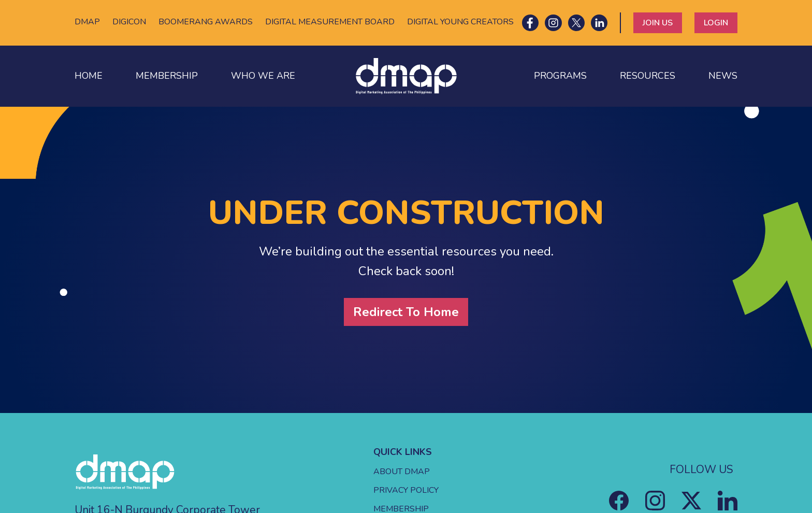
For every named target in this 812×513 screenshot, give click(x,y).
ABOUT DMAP (402, 472)
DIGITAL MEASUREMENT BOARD (330, 22)
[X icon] (576, 23)
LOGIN (716, 23)
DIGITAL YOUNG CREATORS (460, 22)
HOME (89, 76)
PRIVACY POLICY (406, 490)
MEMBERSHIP (167, 76)
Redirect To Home (406, 312)
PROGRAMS (560, 76)
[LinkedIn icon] (599, 23)
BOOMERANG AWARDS (206, 22)
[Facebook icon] (530, 23)
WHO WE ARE (263, 76)
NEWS (723, 76)
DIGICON (129, 22)
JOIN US (658, 23)
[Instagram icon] (553, 23)
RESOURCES (648, 76)
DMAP (87, 22)
